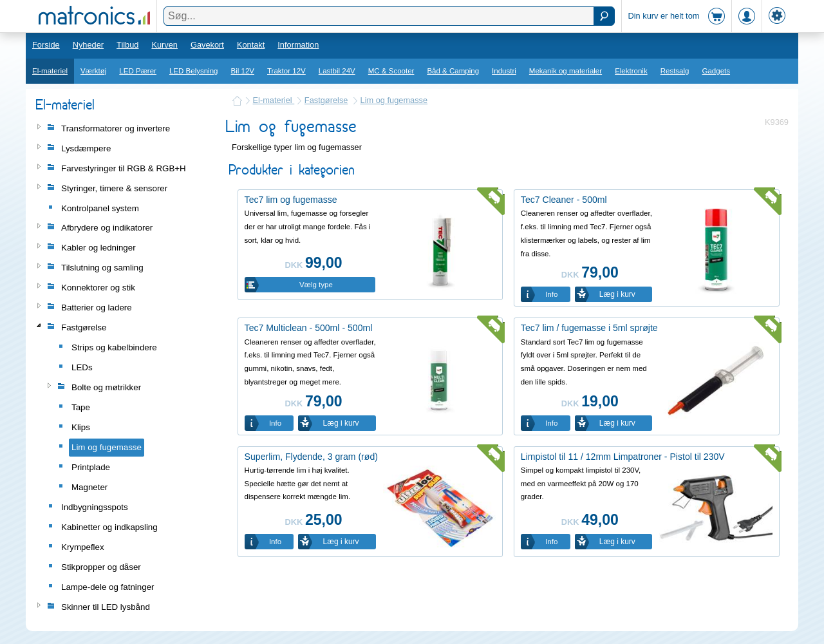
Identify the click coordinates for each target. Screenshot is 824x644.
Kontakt (251, 45)
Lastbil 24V (337, 71)
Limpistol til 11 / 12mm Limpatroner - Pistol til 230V (623, 457)
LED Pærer (138, 71)
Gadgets (716, 71)
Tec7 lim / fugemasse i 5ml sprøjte (589, 328)
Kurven (164, 45)
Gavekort (207, 45)
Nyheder (88, 45)
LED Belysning (194, 71)
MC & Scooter (391, 71)
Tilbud (127, 45)
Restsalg (675, 71)
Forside (46, 45)
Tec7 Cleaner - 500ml (564, 200)
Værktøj (93, 71)
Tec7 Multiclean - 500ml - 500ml (309, 328)
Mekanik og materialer (566, 71)
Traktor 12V (286, 71)
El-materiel (50, 71)
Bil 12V (243, 71)
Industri (504, 71)
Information (298, 45)
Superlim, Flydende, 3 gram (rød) (311, 457)
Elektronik (631, 71)
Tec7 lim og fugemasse (291, 200)
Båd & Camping (453, 71)
